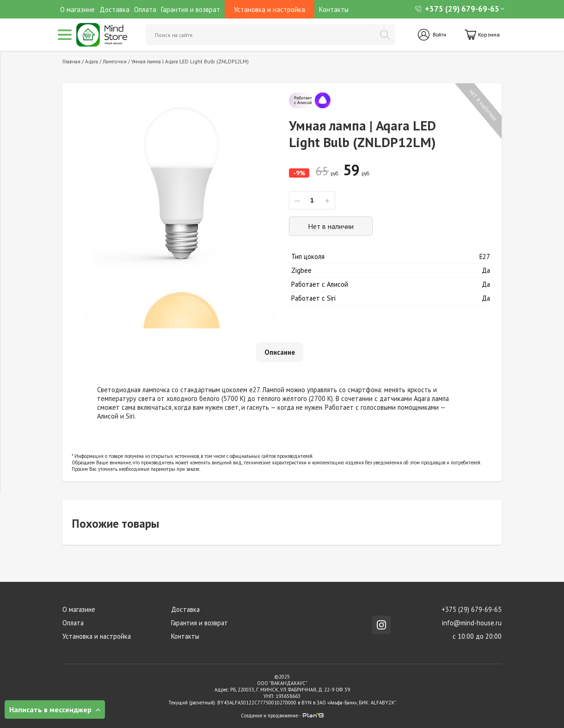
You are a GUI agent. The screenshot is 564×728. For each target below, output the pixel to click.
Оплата (145, 9)
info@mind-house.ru (472, 623)
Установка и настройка (96, 636)
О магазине (77, 9)
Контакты (334, 9)
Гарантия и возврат (190, 9)
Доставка (114, 9)
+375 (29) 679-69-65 (457, 9)
